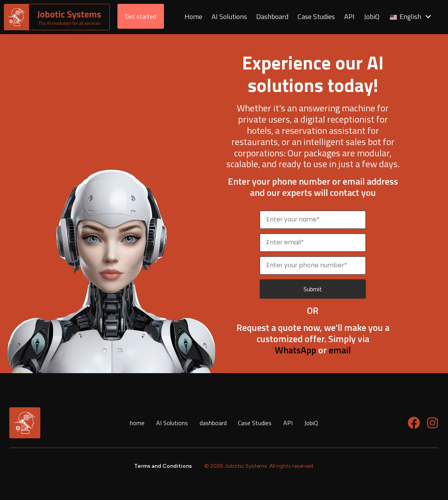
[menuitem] (411, 17)
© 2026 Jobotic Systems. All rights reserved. (259, 466)
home (137, 423)
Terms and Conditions (163, 466)
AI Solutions (172, 423)
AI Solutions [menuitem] (230, 17)
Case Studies (255, 423)
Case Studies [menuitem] (317, 17)
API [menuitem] (350, 17)
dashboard (213, 423)
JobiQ (312, 423)
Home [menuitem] (194, 17)
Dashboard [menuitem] (273, 17)
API (288, 423)
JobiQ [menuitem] (372, 17)
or (302, 350)
